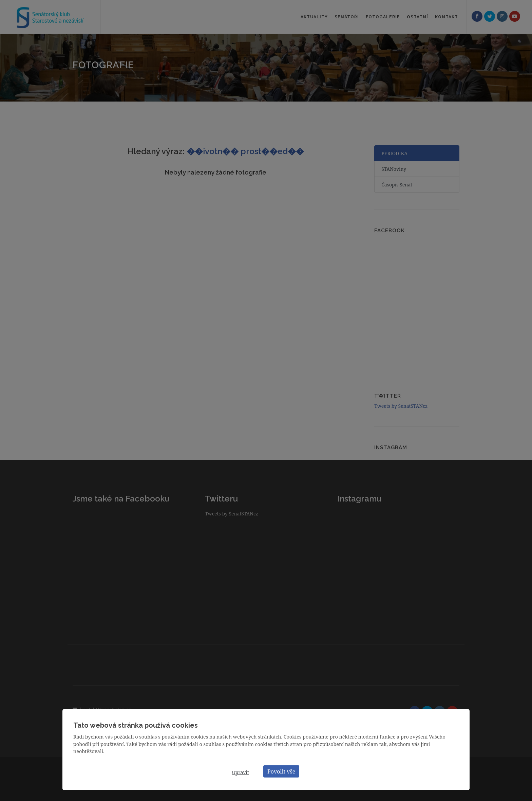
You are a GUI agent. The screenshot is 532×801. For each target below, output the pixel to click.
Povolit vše (281, 771)
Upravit (241, 772)
